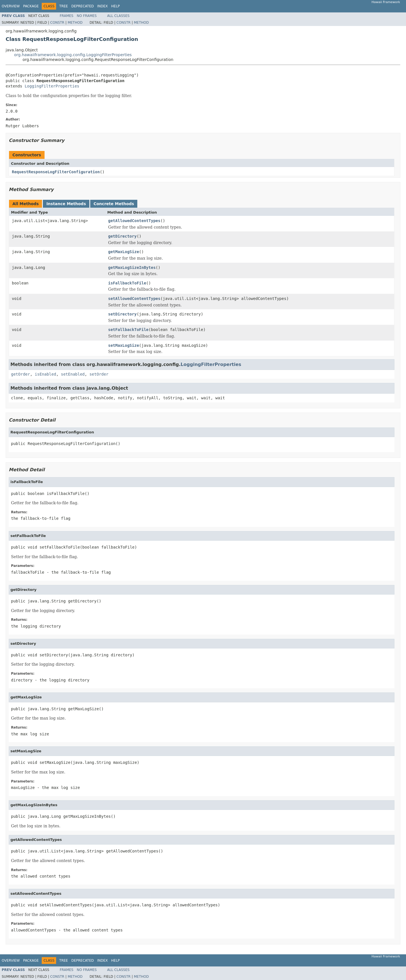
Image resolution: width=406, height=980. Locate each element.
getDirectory (123, 236)
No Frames (87, 16)
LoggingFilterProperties (52, 86)
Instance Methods (66, 204)
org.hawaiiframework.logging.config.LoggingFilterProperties (73, 55)
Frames (67, 16)
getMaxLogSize (124, 252)
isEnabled (45, 374)
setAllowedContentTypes (134, 299)
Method (75, 23)
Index (103, 6)
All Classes (118, 16)
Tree (64, 6)
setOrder (99, 374)
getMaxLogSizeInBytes (132, 268)
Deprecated (83, 6)
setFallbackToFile (128, 330)
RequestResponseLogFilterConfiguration (56, 172)
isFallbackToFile (127, 283)
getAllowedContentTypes (134, 221)
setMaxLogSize (124, 345)
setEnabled (73, 374)
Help (115, 6)
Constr (57, 23)
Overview (11, 6)
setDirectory (123, 314)
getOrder (20, 374)
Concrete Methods (114, 204)
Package (31, 6)
